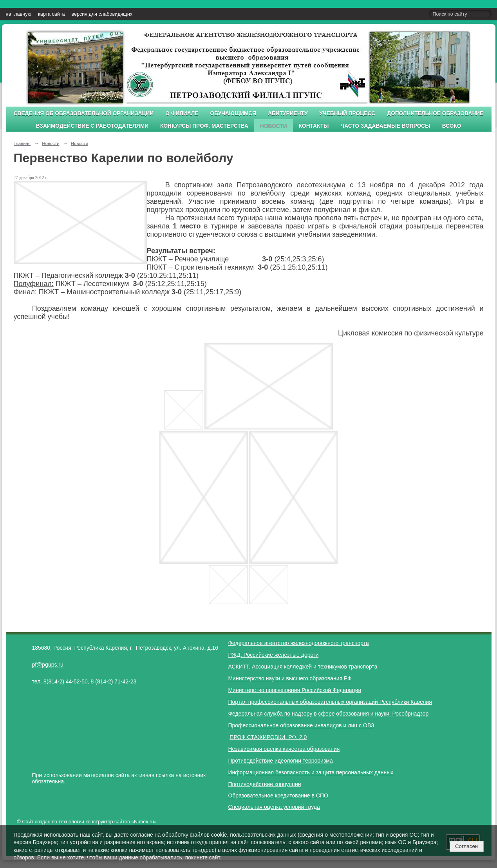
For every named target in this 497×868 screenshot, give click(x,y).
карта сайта (52, 14)
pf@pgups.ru (47, 665)
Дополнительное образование (435, 113)
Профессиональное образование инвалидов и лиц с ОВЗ (301, 725)
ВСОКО (452, 126)
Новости (274, 126)
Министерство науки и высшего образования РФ (290, 678)
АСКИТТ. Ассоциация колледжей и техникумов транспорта (303, 667)
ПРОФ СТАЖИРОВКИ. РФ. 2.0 (268, 737)
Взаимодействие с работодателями (92, 126)
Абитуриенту (288, 113)
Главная (22, 143)
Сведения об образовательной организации (84, 113)
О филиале (182, 113)
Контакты (314, 126)
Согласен (466, 846)
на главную (19, 14)
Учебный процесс (348, 113)
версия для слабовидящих (102, 14)
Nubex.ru (144, 822)
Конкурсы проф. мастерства (204, 126)
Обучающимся (233, 113)
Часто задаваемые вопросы (386, 126)
